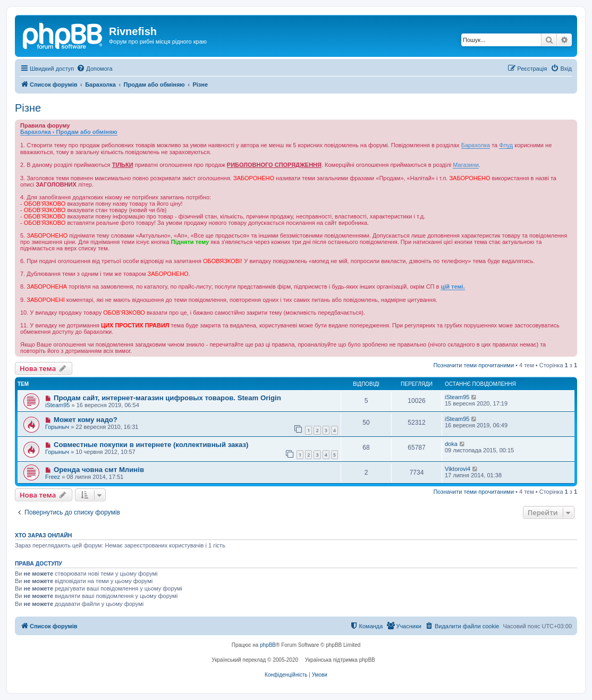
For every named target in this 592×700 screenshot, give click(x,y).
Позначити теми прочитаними (473, 365)
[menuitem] (94, 69)
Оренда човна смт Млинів (99, 470)
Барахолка (476, 145)
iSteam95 (57, 405)
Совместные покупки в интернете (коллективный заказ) (151, 445)
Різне (28, 108)
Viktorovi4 (458, 469)
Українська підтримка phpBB (340, 660)
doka (451, 444)
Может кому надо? (86, 420)
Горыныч (57, 427)
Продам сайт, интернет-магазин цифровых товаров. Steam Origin (167, 398)
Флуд (506, 145)
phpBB (268, 645)
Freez (53, 477)
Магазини (466, 165)
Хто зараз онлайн (43, 535)
